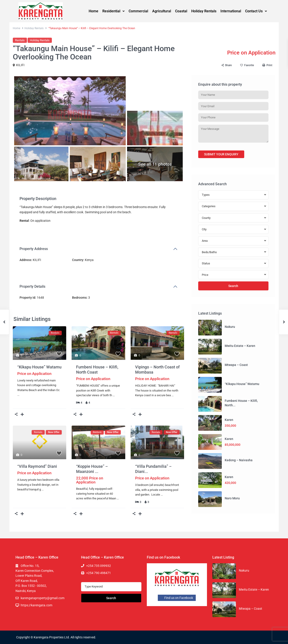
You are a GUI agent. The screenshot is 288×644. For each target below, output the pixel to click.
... (18, 395)
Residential (113, 11)
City (204, 229)
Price (205, 275)
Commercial (138, 11)
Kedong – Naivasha (239, 460)
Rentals (20, 40)
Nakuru (230, 327)
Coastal (181, 11)
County (206, 218)
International (231, 11)
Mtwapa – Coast (236, 365)
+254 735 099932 (99, 566)
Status (206, 263)
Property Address (34, 249)
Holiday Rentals (204, 11)
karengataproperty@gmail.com (43, 598)
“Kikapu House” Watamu (39, 367)
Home (93, 11)
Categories (209, 206)
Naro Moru (232, 498)
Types (206, 195)
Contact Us (256, 11)
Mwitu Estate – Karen (240, 346)
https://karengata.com (36, 605)
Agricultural (162, 11)
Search (233, 286)
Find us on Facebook (177, 598)
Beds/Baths (209, 252)
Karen (229, 420)
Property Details (32, 286)
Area (205, 241)
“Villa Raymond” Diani (37, 466)
